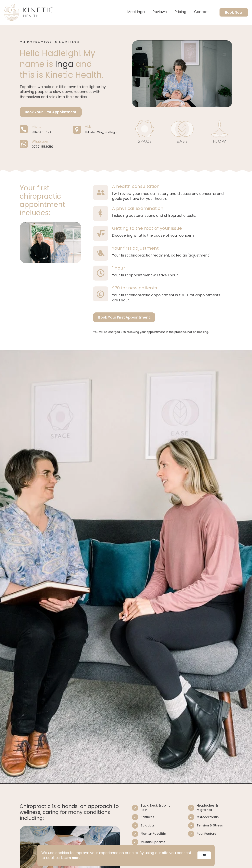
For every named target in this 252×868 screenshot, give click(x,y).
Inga (64, 64)
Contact (201, 12)
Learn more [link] (71, 858)
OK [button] (204, 855)
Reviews (160, 12)
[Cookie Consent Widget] (126, 855)
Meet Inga (136, 12)
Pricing (180, 12)
